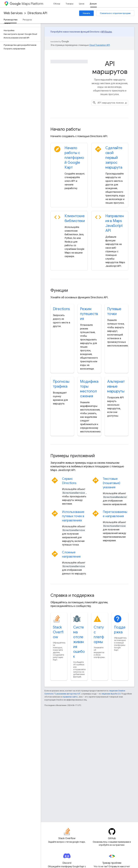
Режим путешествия (89, 314)
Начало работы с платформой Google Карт (74, 158)
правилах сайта (70, 697)
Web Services (13, 13)
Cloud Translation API (100, 45)
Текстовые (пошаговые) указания (112, 483)
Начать (86, 13)
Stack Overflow (58, 632)
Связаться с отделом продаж (115, 13)
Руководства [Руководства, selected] (10, 20)
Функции (59, 290)
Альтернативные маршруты (116, 386)
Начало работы (66, 129)
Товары (70, 4)
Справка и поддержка (72, 595)
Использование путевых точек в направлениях (73, 516)
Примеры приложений (73, 456)
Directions (61, 309)
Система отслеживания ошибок (79, 642)
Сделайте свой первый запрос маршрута (114, 158)
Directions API (37, 13)
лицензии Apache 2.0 (111, 694)
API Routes (107, 32)
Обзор (57, 4)
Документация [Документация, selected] (97, 4)
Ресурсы (27, 20)
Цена (82, 4)
